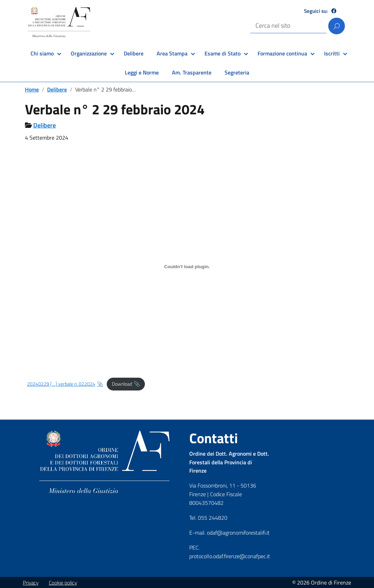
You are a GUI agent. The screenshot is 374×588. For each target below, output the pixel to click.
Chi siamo (42, 53)
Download (122, 384)
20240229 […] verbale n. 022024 (61, 384)
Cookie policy (63, 583)
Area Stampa (172, 53)
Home (32, 89)
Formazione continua (282, 53)
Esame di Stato (223, 53)
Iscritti (332, 53)
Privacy (31, 583)
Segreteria (237, 72)
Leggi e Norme (142, 72)
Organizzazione (89, 53)
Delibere (134, 53)
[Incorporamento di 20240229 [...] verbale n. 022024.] (187, 266)
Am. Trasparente (192, 72)
